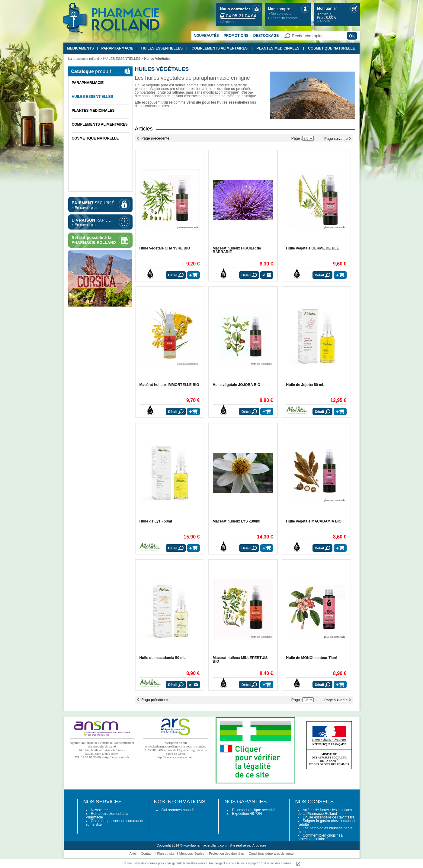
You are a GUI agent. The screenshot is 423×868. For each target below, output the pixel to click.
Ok (352, 36)
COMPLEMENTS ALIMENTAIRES (220, 48)
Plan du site (166, 854)
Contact (147, 854)
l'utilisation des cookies (276, 863)
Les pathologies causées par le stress (325, 830)
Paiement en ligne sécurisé (254, 810)
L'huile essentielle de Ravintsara (329, 817)
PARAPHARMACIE (117, 48)
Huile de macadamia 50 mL (163, 658)
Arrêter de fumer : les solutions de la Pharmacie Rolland (325, 812)
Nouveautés (206, 36)
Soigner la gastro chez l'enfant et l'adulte (327, 823)
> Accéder (227, 22)
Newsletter (99, 810)
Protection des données (226, 854)
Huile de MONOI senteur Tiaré (312, 658)
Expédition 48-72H (247, 814)
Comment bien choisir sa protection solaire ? (320, 837)
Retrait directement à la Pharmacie (107, 815)
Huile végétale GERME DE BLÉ (313, 248)
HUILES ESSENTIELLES (162, 48)
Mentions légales (192, 854)
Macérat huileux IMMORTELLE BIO (169, 385)
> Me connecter (280, 14)
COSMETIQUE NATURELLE (332, 48)
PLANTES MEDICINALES (278, 48)
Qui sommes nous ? (178, 810)
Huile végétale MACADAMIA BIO (314, 521)
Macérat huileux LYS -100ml (237, 521)
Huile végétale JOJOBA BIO (237, 385)
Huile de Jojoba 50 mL (305, 385)
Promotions (236, 36)
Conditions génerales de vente (271, 854)
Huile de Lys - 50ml (156, 521)
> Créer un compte (283, 18)
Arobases (259, 845)
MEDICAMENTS (80, 48)
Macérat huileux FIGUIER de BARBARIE (237, 250)
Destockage (266, 36)
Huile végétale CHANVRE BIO (165, 248)
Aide (133, 854)
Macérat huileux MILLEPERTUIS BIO (240, 660)
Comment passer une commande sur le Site (115, 823)
